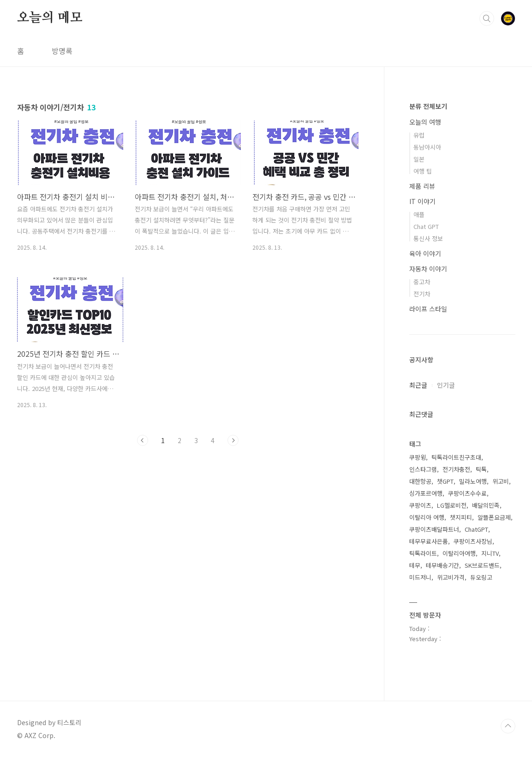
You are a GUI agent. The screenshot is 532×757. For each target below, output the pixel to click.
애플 (419, 214)
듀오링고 (481, 577)
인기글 (446, 385)
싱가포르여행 (426, 493)
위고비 (501, 481)
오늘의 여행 (425, 122)
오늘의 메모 (50, 18)
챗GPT (445, 481)
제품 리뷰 (422, 186)
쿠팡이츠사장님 (473, 541)
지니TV (490, 553)
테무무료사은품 (429, 541)
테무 (415, 565)
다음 (233, 440)
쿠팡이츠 (420, 505)
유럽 (419, 135)
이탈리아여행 (459, 553)
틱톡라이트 (423, 553)
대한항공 (420, 481)
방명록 (62, 51)
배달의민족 (486, 505)
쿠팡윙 (418, 457)
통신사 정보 (428, 238)
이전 (143, 440)
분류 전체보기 (428, 106)
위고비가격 (451, 577)
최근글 (418, 385)
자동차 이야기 (428, 269)
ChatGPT (476, 529)
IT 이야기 (422, 201)
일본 (419, 159)
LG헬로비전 (452, 505)
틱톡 (481, 469)
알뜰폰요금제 (494, 517)
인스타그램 (423, 469)
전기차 (422, 294)
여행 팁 (423, 171)
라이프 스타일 (428, 309)
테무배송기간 (442, 565)
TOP (508, 726)
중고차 (422, 282)
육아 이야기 (425, 253)
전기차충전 (456, 469)
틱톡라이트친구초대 (456, 457)
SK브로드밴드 (482, 565)
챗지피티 (461, 517)
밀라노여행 (473, 481)
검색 (487, 18)
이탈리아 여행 (427, 517)
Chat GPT (426, 226)
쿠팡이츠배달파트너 (434, 529)
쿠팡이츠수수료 (467, 493)
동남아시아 (427, 147)
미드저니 (420, 577)
